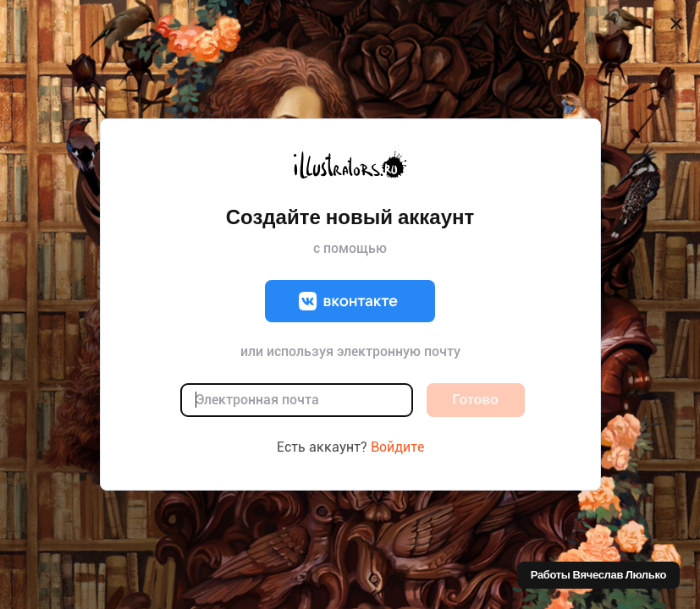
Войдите (397, 447)
